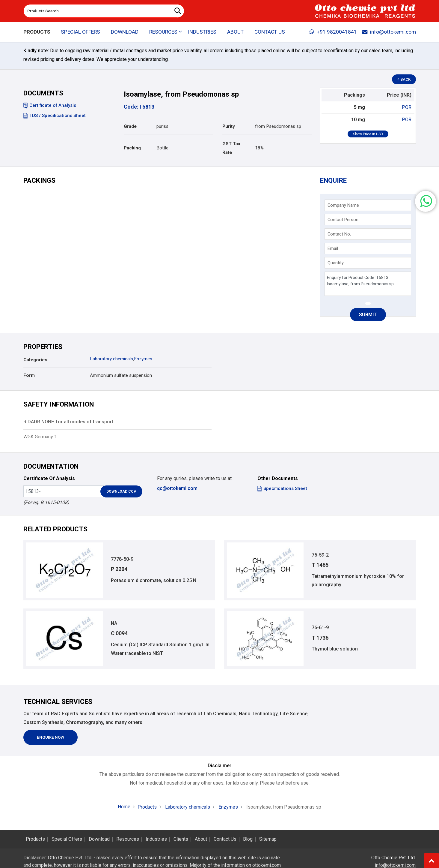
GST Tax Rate (231, 148)
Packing (132, 148)
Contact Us (270, 32)
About (235, 32)
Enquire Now (50, 737)
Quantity (336, 263)
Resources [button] (163, 32)
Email (333, 248)
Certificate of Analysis (50, 105)
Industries (202, 32)
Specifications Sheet (282, 488)
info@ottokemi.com (389, 32)
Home (124, 807)
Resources (128, 839)
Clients (181, 839)
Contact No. (339, 234)
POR (407, 107)
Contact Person (343, 220)
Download (125, 32)
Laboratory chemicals (111, 359)
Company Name (343, 205)
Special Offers (80, 32)
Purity (229, 126)
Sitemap (268, 839)
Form (29, 375)
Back (404, 79)
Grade (130, 126)
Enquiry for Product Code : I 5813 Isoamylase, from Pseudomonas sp (368, 284)
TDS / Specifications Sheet (55, 116)
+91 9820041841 (333, 32)
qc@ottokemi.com (177, 488)
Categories (35, 360)
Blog (248, 839)
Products (37, 32)
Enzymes (143, 359)
